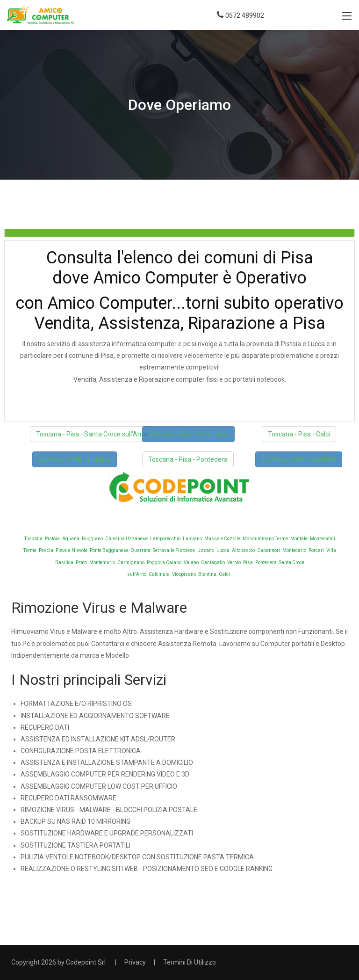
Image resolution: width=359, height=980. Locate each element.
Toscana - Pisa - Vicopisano (188, 434)
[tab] (179, 233)
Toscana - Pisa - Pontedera (188, 459)
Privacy (135, 962)
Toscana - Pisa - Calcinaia (299, 459)
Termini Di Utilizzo (190, 962)
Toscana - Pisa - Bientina (75, 459)
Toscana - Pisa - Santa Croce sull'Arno (92, 434)
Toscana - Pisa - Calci (299, 434)
